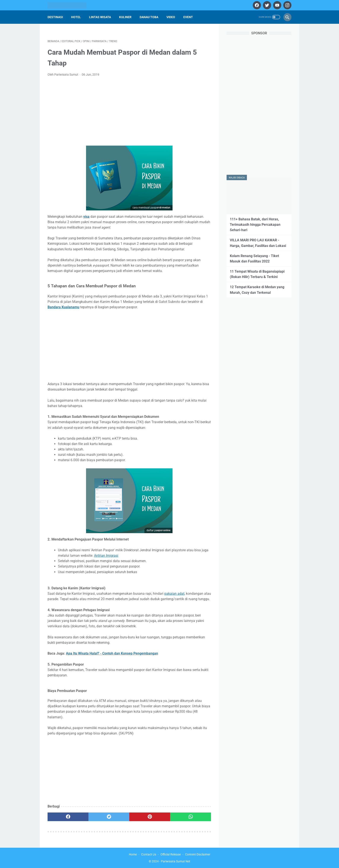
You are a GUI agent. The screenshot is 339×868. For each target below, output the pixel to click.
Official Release (171, 854)
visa (86, 217)
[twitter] (266, 5)
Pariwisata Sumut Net (176, 861)
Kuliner (125, 17)
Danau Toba (149, 17)
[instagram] (287, 5)
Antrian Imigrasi (106, 556)
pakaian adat (174, 594)
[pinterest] (150, 817)
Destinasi (55, 17)
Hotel (76, 17)
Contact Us (149, 854)
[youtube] (277, 5)
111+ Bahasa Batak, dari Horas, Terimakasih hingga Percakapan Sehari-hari (255, 225)
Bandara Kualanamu (63, 307)
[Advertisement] (129, 113)
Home (133, 854)
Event (188, 17)
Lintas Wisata (100, 17)
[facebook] (256, 5)
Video (171, 17)
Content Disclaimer (198, 854)
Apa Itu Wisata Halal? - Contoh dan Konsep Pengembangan (112, 653)
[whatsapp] (191, 817)
